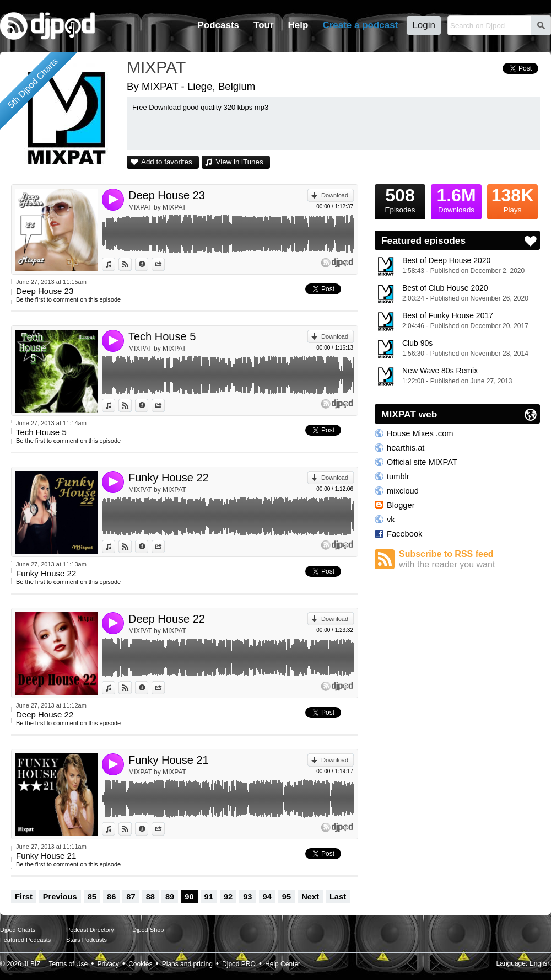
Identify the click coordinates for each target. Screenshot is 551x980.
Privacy (108, 964)
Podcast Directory (90, 930)
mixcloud (403, 491)
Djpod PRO (239, 964)
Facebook (404, 534)
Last (338, 897)
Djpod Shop (148, 930)
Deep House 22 (167, 619)
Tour (264, 25)
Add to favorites (167, 162)
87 (131, 897)
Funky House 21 (169, 760)
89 (170, 897)
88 (150, 897)
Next (310, 897)
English (540, 963)
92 (228, 897)
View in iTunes (240, 162)
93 (247, 897)
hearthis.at (406, 448)
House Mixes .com (420, 433)
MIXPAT (156, 67)
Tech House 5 (162, 336)
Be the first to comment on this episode (68, 299)
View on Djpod (131, 264)
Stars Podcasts (87, 940)
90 (189, 897)
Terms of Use (69, 964)
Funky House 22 (169, 478)
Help (298, 25)
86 (111, 897)
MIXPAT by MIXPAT (157, 207)
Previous (60, 897)
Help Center (283, 964)
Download (335, 195)
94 (267, 897)
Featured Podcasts (25, 940)
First (24, 897)
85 (92, 897)
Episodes (400, 199)
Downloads (456, 199)
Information (148, 264)
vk (391, 520)
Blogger (401, 505)
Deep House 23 (167, 195)
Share (164, 264)
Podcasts (218, 25)
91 (209, 897)
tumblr (398, 476)
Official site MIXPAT (422, 462)
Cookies (140, 964)
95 (287, 897)
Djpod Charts (18, 930)
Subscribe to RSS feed (469, 559)
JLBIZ (32, 964)
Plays (512, 199)
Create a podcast (360, 25)
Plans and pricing (187, 964)
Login (424, 25)
